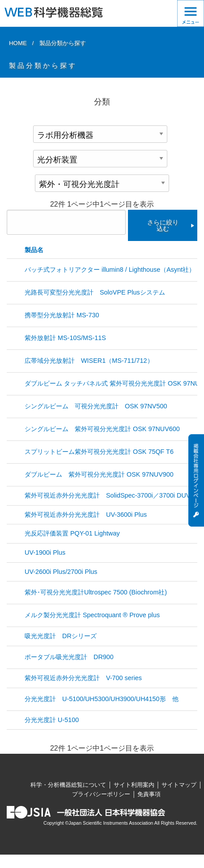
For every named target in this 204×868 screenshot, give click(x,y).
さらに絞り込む (163, 225)
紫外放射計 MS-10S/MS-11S (65, 338)
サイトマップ (179, 785)
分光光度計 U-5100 (52, 720)
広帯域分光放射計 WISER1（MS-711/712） (89, 361)
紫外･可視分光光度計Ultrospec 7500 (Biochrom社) (96, 592)
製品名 (34, 250)
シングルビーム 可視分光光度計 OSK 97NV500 (99, 406)
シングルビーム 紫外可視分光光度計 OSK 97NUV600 (102, 429)
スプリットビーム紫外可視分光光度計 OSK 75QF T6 (99, 452)
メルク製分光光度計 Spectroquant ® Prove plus (92, 615)
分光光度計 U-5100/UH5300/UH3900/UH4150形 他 (102, 699)
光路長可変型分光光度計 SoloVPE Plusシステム (95, 292)
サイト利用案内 (134, 785)
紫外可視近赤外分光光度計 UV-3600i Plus (86, 515)
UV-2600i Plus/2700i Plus (61, 572)
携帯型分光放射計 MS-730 (62, 315)
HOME (18, 43)
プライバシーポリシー (101, 794)
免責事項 (149, 794)
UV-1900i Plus (45, 552)
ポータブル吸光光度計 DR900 (69, 657)
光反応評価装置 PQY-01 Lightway (72, 533)
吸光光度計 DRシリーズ (61, 636)
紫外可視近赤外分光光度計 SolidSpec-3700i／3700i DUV (107, 495)
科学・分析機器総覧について (68, 785)
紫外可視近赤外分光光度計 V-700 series (83, 678)
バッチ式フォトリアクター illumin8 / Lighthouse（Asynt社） (110, 270)
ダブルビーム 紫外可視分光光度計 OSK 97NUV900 (99, 474)
